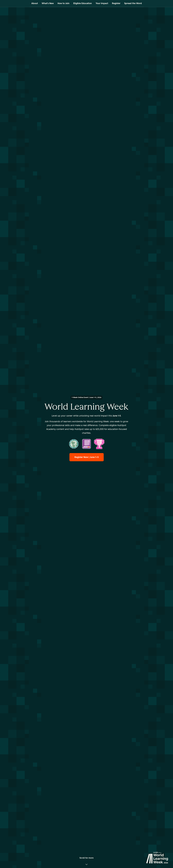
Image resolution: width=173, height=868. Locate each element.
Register (116, 3)
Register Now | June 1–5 (87, 457)
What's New (48, 3)
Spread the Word (133, 3)
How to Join (63, 3)
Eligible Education (83, 3)
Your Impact (102, 3)
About (35, 3)
